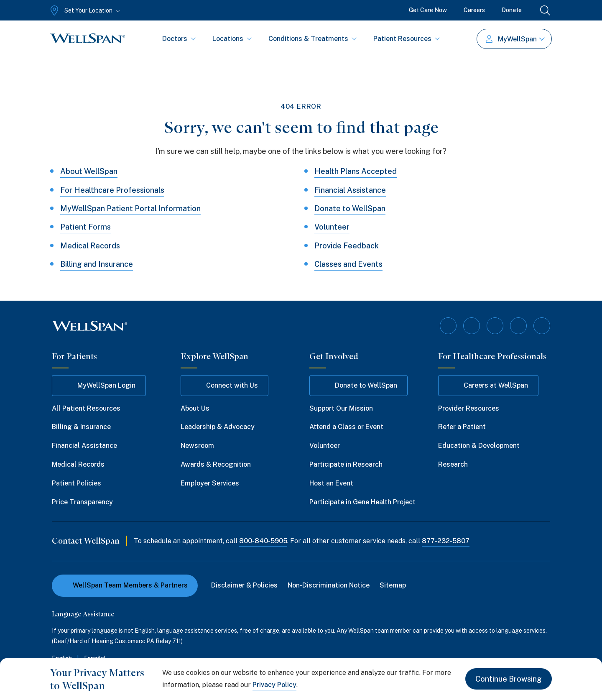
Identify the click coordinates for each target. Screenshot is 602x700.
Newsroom (197, 446)
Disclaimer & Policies (244, 585)
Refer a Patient (462, 427)
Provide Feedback (347, 246)
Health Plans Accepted (356, 171)
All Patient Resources (86, 408)
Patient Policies (77, 483)
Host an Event (331, 483)
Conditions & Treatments (312, 39)
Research (453, 464)
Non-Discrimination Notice (329, 585)
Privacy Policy (274, 685)
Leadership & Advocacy (218, 427)
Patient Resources (407, 39)
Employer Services (210, 483)
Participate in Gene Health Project (362, 502)
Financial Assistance (350, 190)
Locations (232, 39)
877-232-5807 (446, 541)
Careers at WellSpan (488, 386)
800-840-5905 (263, 541)
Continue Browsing (509, 679)
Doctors (179, 39)
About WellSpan (89, 171)
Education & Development (479, 446)
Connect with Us (224, 386)
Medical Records (90, 246)
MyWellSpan (515, 39)
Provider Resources (469, 408)
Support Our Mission (341, 408)
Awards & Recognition (216, 464)
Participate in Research (346, 464)
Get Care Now (428, 10)
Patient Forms (85, 227)
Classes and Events (348, 264)
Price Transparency (82, 502)
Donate (512, 10)
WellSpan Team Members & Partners (125, 585)
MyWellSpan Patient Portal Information (130, 208)
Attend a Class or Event (346, 427)
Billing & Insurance (81, 427)
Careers (474, 10)
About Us (195, 408)
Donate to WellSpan (350, 208)
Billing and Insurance (97, 264)
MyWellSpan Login (99, 386)
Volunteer (332, 227)
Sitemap (393, 585)
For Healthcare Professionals (112, 190)
